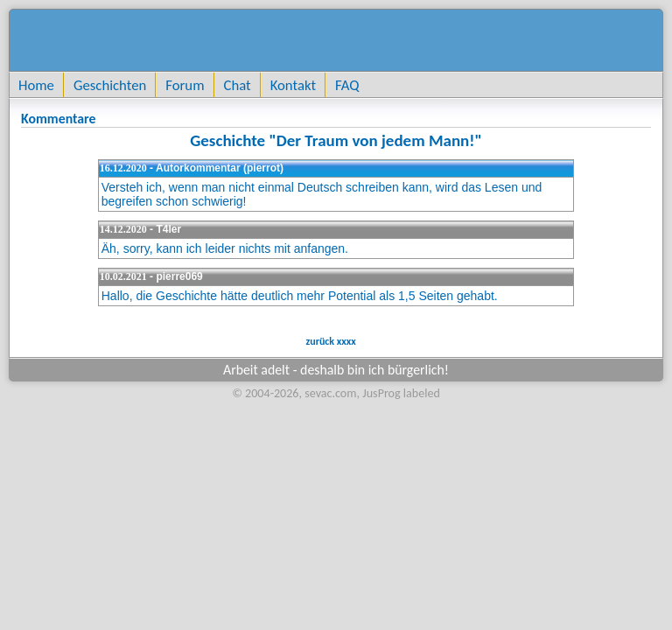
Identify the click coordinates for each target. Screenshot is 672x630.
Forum (185, 85)
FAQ (347, 85)
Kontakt (293, 85)
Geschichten (110, 85)
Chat (238, 85)
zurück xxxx (330, 341)
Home (36, 85)
